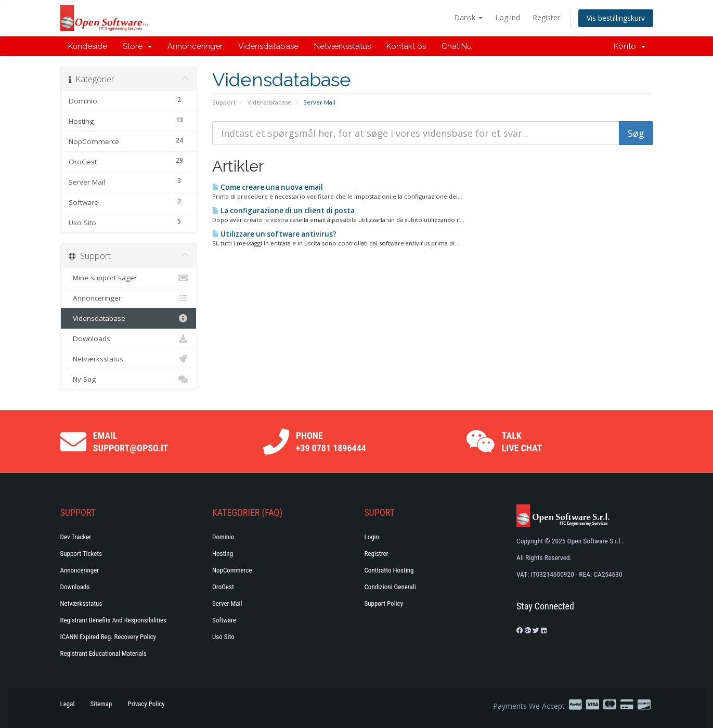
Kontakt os (406, 46)
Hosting (223, 554)
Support (224, 102)
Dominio (223, 537)
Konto (630, 46)
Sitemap (101, 704)
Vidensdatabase (268, 46)
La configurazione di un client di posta (283, 211)
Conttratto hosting (389, 570)
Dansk (468, 17)
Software (224, 620)
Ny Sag (129, 379)
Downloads (129, 339)
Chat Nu (457, 46)
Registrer (377, 554)
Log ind (508, 17)
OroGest (223, 587)
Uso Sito (223, 637)
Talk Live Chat (522, 442)
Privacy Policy (146, 704)
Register (546, 17)
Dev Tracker (76, 537)
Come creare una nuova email (268, 187)
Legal (68, 704)
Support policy (384, 603)
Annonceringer (195, 46)
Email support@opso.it (131, 442)
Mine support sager (129, 278)
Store (137, 46)
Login (372, 537)
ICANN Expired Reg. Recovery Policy (108, 637)
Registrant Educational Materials (103, 653)
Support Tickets (81, 554)
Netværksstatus (342, 46)
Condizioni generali (390, 587)
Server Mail (227, 603)
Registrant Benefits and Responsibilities (113, 620)
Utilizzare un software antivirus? (274, 234)
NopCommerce (232, 570)
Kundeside (88, 46)
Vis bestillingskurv (616, 18)
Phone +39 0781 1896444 (331, 442)
